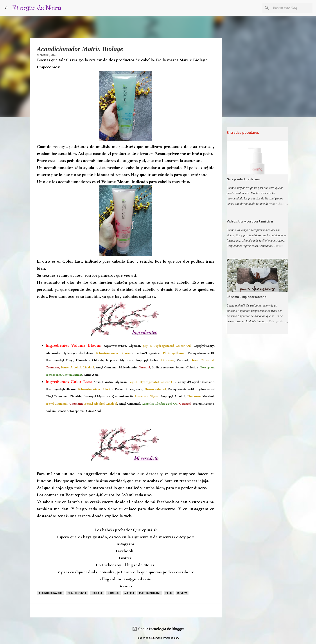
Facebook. (125, 551)
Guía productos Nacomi (244, 179)
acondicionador (51, 593)
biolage (97, 593)
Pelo (169, 593)
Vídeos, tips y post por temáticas (250, 221)
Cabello (114, 593)
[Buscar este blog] (289, 8)
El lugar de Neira (37, 8)
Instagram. (125, 544)
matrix (129, 593)
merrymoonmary (170, 638)
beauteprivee (77, 593)
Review (182, 593)
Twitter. (125, 558)
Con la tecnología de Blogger (158, 629)
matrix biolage (150, 593)
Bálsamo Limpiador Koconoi (247, 297)
